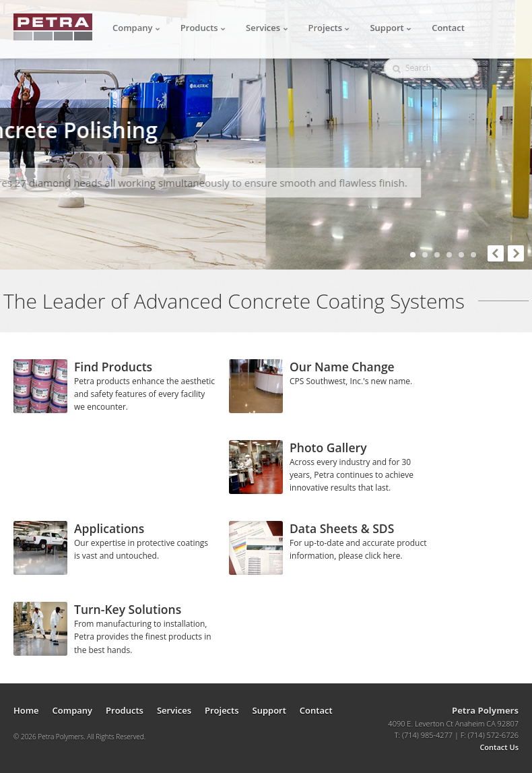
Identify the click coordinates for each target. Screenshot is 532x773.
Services (267, 28)
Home (26, 710)
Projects (329, 28)
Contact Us (499, 747)
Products (203, 28)
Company (136, 28)
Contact (448, 28)
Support (391, 28)
